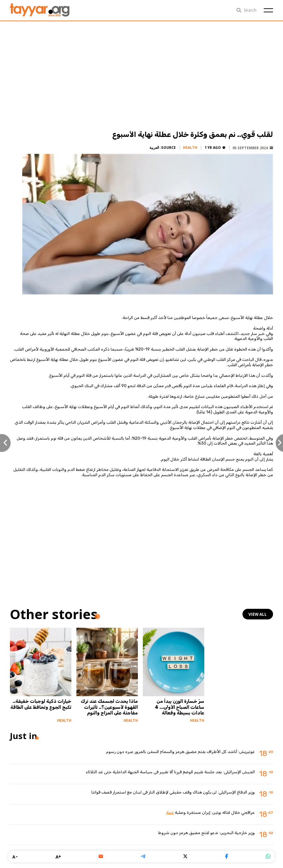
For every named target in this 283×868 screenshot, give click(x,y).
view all (258, 614)
